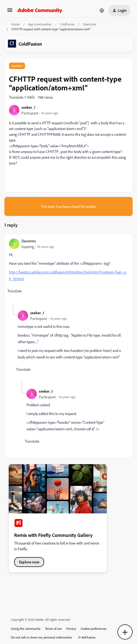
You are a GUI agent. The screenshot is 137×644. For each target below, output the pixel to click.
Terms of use (53, 629)
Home (16, 24)
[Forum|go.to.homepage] (40, 10)
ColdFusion (67, 24)
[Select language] (102, 10)
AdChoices (86, 637)
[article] (68, 271)
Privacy (71, 629)
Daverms (29, 241)
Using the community (26, 629)
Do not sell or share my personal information (42, 637)
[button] (10, 12)
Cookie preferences (94, 629)
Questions (90, 24)
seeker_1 (28, 107)
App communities (40, 24)
